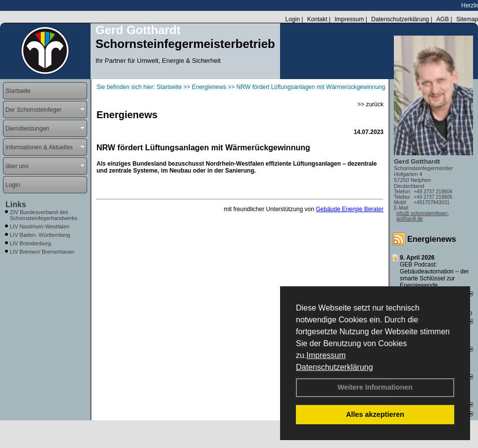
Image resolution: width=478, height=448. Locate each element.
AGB (443, 19)
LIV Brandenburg (30, 243)
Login (292, 19)
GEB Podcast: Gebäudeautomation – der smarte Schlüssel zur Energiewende (434, 275)
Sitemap (467, 19)
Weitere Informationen (375, 387)
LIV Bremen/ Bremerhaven (42, 252)
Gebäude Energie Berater (350, 209)
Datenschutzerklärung (335, 367)
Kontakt (317, 19)
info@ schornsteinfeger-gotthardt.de (423, 216)
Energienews (432, 239)
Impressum (326, 355)
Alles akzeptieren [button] (375, 414)
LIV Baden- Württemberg (40, 235)
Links (16, 204)
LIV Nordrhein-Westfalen (40, 226)
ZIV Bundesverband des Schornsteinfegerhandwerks (44, 215)
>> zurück (370, 104)
